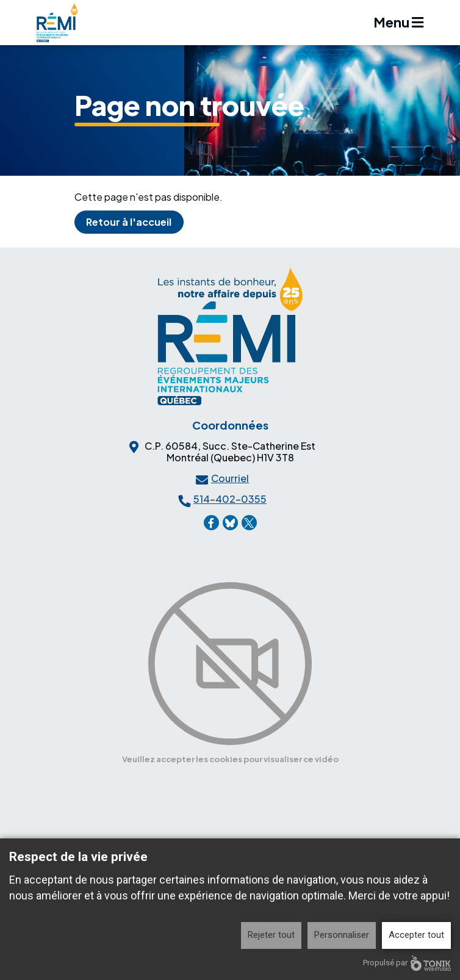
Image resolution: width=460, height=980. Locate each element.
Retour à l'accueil (129, 222)
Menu (398, 22)
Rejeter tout (271, 935)
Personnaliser (342, 935)
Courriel (230, 478)
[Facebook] (211, 523)
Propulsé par (407, 963)
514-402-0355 (230, 499)
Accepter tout (416, 935)
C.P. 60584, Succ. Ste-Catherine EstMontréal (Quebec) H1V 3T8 (230, 452)
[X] (249, 523)
